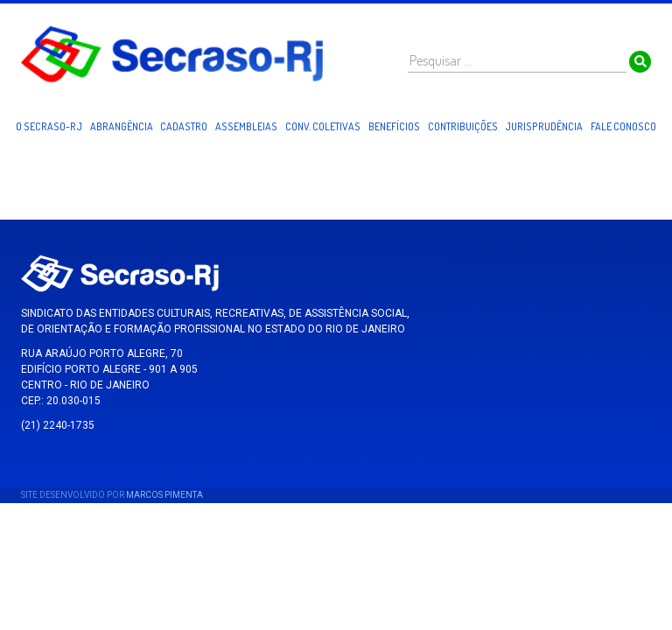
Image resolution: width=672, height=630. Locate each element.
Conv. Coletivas (323, 126)
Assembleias (246, 126)
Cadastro (184, 126)
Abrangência (122, 126)
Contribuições (463, 126)
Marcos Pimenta (164, 495)
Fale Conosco (623, 126)
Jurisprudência (544, 126)
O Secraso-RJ (49, 126)
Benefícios (394, 126)
